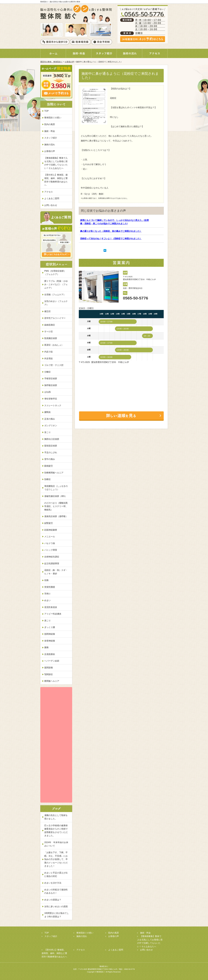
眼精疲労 (49, 466)
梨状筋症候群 (51, 446)
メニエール (50, 537)
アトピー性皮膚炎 (53, 614)
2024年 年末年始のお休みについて (56, 844)
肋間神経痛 (50, 634)
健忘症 (47, 311)
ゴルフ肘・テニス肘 (54, 365)
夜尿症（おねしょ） (54, 345)
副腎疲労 (49, 523)
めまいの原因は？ (53, 900)
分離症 (47, 372)
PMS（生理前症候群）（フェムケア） (55, 273)
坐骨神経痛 (50, 641)
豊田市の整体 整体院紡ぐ (51, 62)
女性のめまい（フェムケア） (56, 303)
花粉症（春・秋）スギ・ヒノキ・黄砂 (56, 572)
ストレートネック (53, 405)
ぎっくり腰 (50, 627)
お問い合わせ (51, 205)
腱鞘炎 (47, 412)
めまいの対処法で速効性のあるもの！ (56, 891)
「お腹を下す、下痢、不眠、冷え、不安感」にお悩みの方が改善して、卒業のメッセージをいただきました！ (56, 859)
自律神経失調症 (52, 557)
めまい (47, 600)
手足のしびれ (51, 452)
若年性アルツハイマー (55, 318)
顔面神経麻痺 (51, 530)
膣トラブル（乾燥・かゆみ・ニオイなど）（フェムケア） (56, 284)
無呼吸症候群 (51, 385)
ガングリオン (51, 426)
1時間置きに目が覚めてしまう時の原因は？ (57, 915)
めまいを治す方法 (53, 883)
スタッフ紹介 (51, 138)
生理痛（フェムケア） (55, 295)
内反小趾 (49, 352)
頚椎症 (47, 479)
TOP (46, 111)
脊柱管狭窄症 (51, 399)
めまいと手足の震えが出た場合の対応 (56, 874)
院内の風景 (50, 124)
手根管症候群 (51, 379)
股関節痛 (49, 668)
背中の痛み (50, 459)
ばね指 (47, 392)
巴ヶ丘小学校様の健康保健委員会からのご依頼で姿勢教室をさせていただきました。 (56, 831)
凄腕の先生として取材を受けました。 (56, 817)
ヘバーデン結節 (52, 661)
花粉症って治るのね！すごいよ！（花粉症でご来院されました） (111, 239)
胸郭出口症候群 (52, 439)
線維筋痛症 (50, 325)
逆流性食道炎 (51, 607)
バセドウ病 (50, 543)
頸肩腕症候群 (51, 338)
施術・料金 (50, 131)
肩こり (47, 621)
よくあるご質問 (52, 198)
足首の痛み (50, 419)
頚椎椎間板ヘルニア (54, 473)
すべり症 (49, 332)
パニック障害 (51, 550)
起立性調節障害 (52, 563)
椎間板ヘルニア (52, 681)
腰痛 (46, 647)
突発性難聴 (50, 587)
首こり (47, 432)
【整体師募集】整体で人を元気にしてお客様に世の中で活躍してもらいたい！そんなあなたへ (56, 163)
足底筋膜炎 (50, 654)
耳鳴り (47, 594)
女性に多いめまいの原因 (56, 906)
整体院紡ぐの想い (53, 118)
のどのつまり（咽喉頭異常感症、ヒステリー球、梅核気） (56, 506)
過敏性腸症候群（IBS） (56, 496)
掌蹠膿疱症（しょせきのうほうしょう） (56, 488)
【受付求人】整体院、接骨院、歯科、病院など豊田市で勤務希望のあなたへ (56, 180)
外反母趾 (49, 358)
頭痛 (46, 580)
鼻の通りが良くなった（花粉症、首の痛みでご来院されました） (111, 231)
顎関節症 (49, 674)
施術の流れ (50, 145)
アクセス (49, 192)
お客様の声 (69, 62)
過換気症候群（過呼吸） (56, 516)
